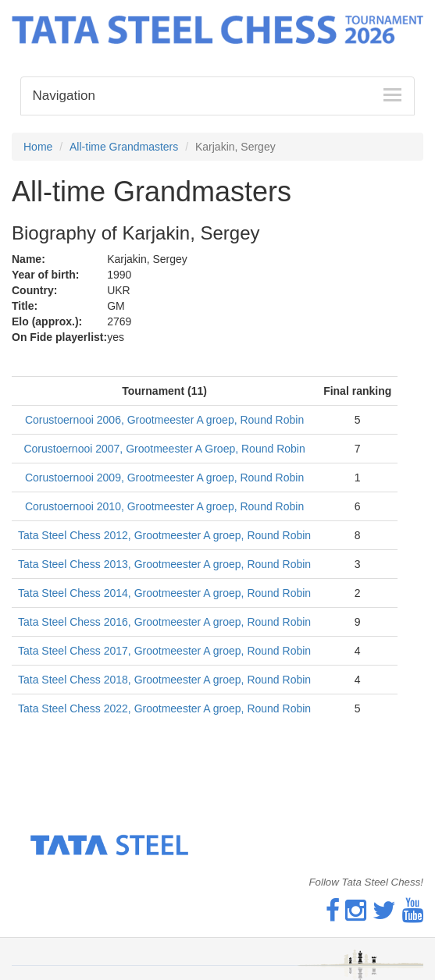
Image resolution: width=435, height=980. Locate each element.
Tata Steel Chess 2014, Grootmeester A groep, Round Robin (164, 593)
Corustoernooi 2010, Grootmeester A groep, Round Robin (164, 506)
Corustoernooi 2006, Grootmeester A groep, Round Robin (164, 420)
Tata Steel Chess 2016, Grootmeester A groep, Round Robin (164, 622)
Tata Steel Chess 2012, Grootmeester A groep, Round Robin (164, 535)
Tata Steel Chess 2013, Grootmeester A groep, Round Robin (164, 564)
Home (38, 147)
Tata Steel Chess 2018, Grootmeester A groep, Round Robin (164, 680)
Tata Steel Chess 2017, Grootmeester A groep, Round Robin (164, 651)
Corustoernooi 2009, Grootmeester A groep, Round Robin (164, 478)
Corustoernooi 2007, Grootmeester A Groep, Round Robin (164, 449)
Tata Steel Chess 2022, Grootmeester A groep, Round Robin (164, 708)
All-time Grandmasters (124, 147)
